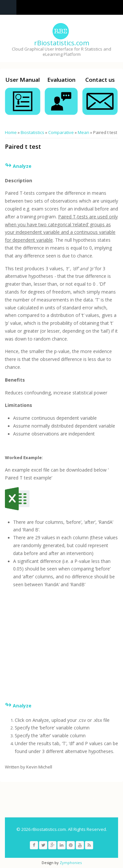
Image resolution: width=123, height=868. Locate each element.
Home (11, 132)
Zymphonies (71, 863)
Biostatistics (32, 132)
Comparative (61, 132)
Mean (83, 132)
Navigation (8, 7)
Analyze (22, 706)
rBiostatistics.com (62, 43)
